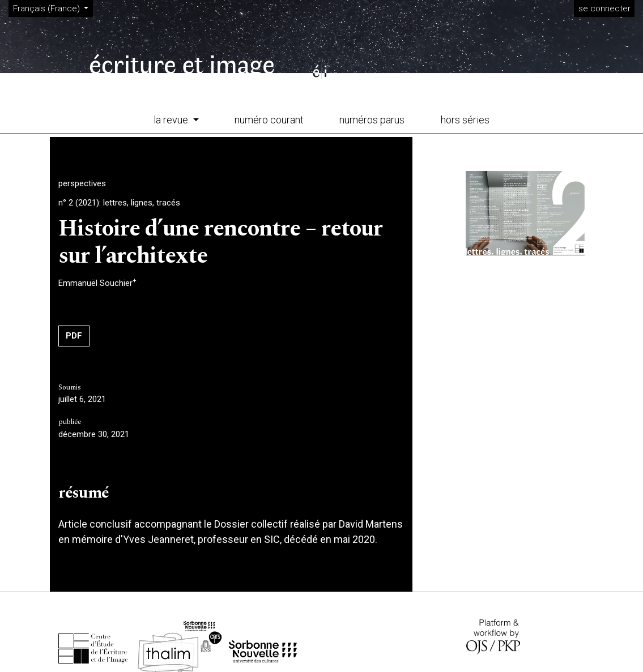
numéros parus (372, 120)
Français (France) (53, 8)
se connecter (604, 8)
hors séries (465, 120)
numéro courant (269, 120)
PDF (74, 336)
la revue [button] (172, 120)
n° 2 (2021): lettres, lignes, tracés (119, 203)
